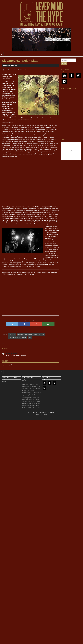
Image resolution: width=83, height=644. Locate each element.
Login (4, 365)
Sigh (30, 337)
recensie (24, 337)
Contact (4, 382)
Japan (36, 334)
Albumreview (12, 334)
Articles (6, 65)
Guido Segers (28, 334)
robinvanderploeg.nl (41, 414)
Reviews (13, 65)
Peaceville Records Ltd (15, 337)
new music (42, 334)
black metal (20, 334)
